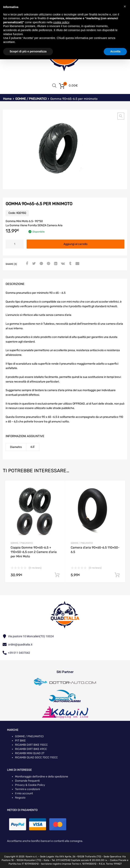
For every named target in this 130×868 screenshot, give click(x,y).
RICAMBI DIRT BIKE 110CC (31, 745)
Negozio (20, 798)
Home (7, 99)
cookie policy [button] (61, 22)
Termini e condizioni (27, 789)
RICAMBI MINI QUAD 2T (30, 753)
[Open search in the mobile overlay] (54, 86)
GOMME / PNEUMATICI (31, 99)
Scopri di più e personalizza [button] (28, 51)
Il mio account (24, 793)
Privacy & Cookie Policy (30, 785)
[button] (121, 116)
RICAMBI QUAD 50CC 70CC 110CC (36, 757)
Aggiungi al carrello (76, 244)
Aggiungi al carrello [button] (57, 575)
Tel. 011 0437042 (61, 860)
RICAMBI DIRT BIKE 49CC (31, 749)
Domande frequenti (27, 781)
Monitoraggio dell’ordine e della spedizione (42, 777)
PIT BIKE (20, 741)
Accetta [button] (115, 51)
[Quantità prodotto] (15, 244)
